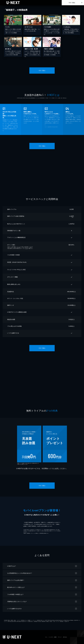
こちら (27, 249)
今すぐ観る (72, 3)
